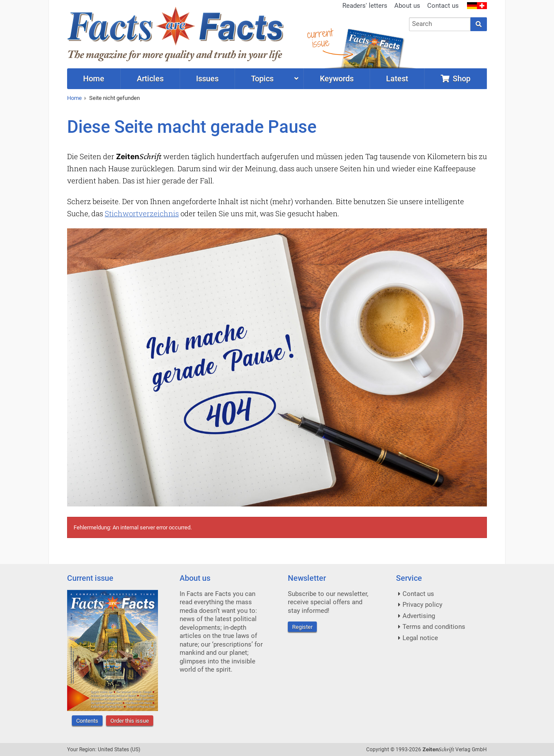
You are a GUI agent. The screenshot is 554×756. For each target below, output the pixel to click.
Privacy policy (422, 605)
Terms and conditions (434, 627)
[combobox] (440, 24)
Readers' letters (365, 6)
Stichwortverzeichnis (142, 213)
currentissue (320, 38)
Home (74, 98)
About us (407, 6)
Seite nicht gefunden (114, 98)
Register (302, 627)
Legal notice (420, 638)
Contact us (443, 6)
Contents (87, 721)
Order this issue (130, 721)
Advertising (419, 616)
